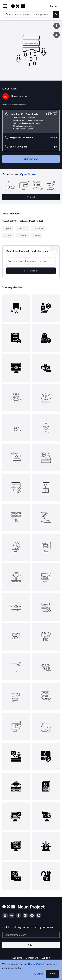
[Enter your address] (31, 935)
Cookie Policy (35, 964)
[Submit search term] (56, 14)
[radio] (31, 121)
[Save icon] (57, 26)
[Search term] (33, 14)
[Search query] (31, 261)
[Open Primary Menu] (5, 6)
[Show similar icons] (57, 35)
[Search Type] (8, 14)
